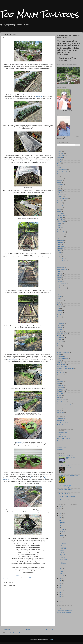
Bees (58, 166)
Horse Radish (61, 259)
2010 (60, 599)
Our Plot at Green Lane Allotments (68, 476)
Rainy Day (60, 336)
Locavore (59, 273)
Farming (59, 224)
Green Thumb (61, 246)
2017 (60, 583)
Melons (59, 280)
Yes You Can (60, 412)
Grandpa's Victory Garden (64, 608)
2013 (60, 592)
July (58, 263)
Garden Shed (61, 240)
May (62, 569)
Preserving (60, 325)
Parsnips (59, 296)
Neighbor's (60, 286)
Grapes (59, 244)
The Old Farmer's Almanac (64, 612)
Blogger (51, 640)
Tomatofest (60, 449)
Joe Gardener (61, 421)
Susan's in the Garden (65, 494)
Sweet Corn (6, 579)
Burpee (59, 435)
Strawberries (60, 356)
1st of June (63, 566)
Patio (58, 298)
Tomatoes (60, 377)
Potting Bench (61, 323)
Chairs (59, 188)
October (63, 530)
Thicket (59, 371)
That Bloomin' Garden (65, 486)
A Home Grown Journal (65, 490)
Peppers (59, 304)
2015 (60, 588)
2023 (60, 513)
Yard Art (59, 410)
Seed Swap (60, 342)
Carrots (13, 577)
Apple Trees (60, 153)
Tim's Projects (61, 373)
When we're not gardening (64, 404)
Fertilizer (59, 228)
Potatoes (48, 577)
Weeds (59, 398)
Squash (59, 354)
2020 (60, 520)
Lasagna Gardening (62, 269)
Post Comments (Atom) (16, 633)
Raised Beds (60, 338)
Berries (59, 168)
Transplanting (61, 381)
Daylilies (59, 211)
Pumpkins (60, 329)
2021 (60, 518)
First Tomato (60, 234)
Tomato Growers (61, 447)
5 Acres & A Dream (64, 466)
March (62, 573)
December (63, 522)
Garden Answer (61, 419)
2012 (60, 595)
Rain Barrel (60, 331)
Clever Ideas (60, 192)
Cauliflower (19, 577)
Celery (59, 186)
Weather (59, 396)
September (63, 532)
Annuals (59, 151)
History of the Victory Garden (65, 610)
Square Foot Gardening (63, 352)
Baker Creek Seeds (62, 433)
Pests (59, 309)
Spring (59, 350)
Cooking (59, 203)
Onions (59, 290)
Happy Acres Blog (64, 499)
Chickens (59, 190)
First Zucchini (61, 236)
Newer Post (7, 629)
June (36, 577)
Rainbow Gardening (62, 333)
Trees (59, 383)
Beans (9, 577)
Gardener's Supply (62, 437)
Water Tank (60, 394)
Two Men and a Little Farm (66, 456)
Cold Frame (60, 195)
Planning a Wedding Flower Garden (68, 487)
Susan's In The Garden (63, 423)
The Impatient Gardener (63, 425)
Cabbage (59, 180)
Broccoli (59, 174)
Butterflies (60, 178)
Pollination (60, 313)
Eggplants (31, 577)
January (63, 576)
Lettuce (40, 577)
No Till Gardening (62, 288)
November (63, 526)
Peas (43, 577)
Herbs (59, 255)
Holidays (59, 257)
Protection (60, 327)
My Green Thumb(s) (63, 543)
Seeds (59, 346)
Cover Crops (60, 205)
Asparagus (60, 157)
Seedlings (60, 344)
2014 (60, 590)
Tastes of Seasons (62, 367)
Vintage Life (60, 391)
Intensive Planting (62, 261)
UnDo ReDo (60, 385)
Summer (59, 360)
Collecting (60, 197)
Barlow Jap (60, 161)
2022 (60, 516)
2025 (60, 509)
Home (28, 629)
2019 (60, 579)
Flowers (59, 238)
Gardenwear (60, 242)
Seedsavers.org (61, 445)
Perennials (60, 307)
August (59, 159)
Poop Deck (60, 315)
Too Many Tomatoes (40, 15)
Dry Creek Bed (61, 215)
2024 (60, 511)
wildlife (59, 406)
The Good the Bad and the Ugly (65, 369)
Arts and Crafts (61, 155)
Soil (58, 348)
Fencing (59, 226)
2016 (60, 585)
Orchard (59, 292)
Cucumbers (25, 577)
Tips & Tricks (60, 375)
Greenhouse (60, 249)
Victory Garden (61, 389)
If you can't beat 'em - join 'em (63, 556)
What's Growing (61, 402)
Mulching (59, 282)
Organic (59, 294)
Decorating (60, 213)
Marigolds (60, 278)
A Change (61, 491)
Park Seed (60, 441)
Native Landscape (62, 284)
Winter (59, 408)
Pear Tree (60, 300)
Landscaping (60, 267)
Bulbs (59, 176)
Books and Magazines (63, 172)
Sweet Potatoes (61, 365)
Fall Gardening (61, 222)
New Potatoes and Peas (63, 547)
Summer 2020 (62, 551)
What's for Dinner (62, 400)
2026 (60, 506)
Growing (59, 251)
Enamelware (60, 220)
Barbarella (19, 442)
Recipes (59, 340)
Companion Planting (62, 199)
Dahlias (59, 209)
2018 (60, 581)
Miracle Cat (68, 467)
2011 (60, 597)
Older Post (49, 629)
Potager (59, 317)
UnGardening (61, 387)
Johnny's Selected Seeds (64, 439)
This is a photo (13, 360)
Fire (58, 230)
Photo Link (39, 97)
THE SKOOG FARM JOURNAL (67, 496)
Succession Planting (62, 358)
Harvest (59, 253)
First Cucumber (61, 232)
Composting (60, 201)
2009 (60, 601)
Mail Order (60, 275)
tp (58, 379)
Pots (58, 321)
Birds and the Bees (62, 170)
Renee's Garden (61, 443)
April (62, 571)
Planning (59, 311)
